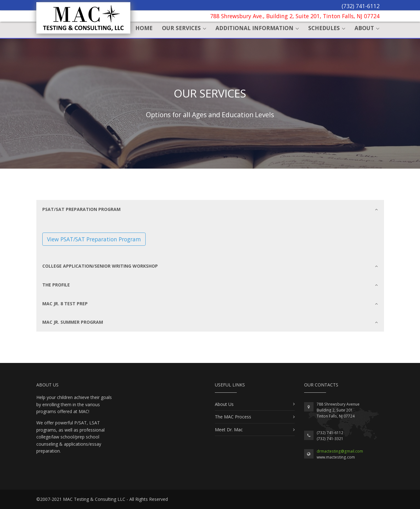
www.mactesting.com (336, 457)
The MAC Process (233, 417)
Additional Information (254, 28)
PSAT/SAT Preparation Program (210, 209)
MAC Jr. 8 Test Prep (210, 304)
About (364, 28)
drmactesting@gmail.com (340, 451)
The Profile (210, 285)
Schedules (324, 28)
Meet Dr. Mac (229, 430)
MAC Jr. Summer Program (210, 322)
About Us (224, 404)
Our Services (181, 28)
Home (144, 28)
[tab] (210, 209)
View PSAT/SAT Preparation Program (94, 239)
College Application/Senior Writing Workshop (210, 266)
